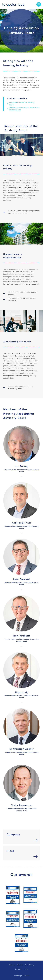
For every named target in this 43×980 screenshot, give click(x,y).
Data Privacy (30, 965)
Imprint (20, 965)
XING (26, 969)
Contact (12, 965)
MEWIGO (26, 976)
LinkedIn (18, 969)
